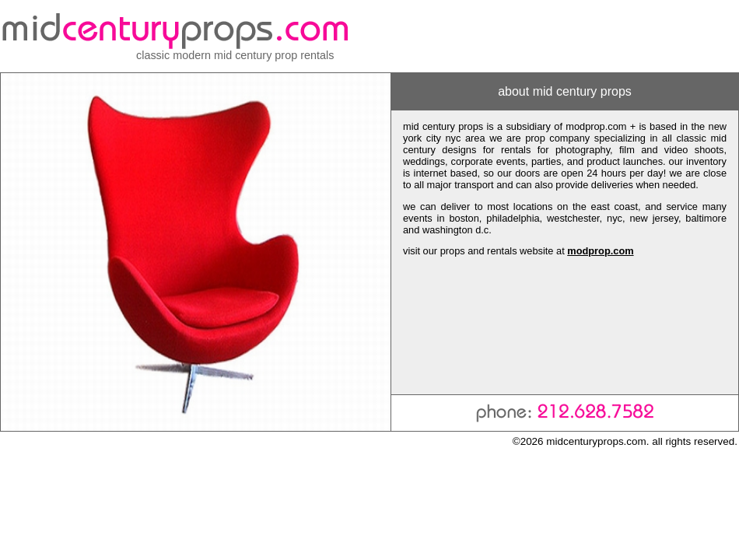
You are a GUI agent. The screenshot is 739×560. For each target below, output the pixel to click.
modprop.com (600, 251)
